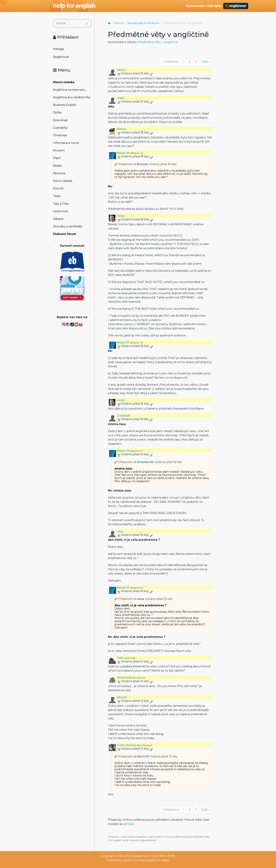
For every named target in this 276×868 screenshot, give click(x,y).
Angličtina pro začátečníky (72, 97)
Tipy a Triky (61, 204)
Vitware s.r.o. (141, 856)
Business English (65, 105)
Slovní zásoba (63, 181)
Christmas (60, 135)
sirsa (120, 531)
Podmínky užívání (119, 860)
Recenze (59, 173)
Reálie (57, 166)
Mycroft (122, 697)
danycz (122, 70)
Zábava (58, 219)
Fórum (119, 23)
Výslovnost (61, 211)
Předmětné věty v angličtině (158, 42)
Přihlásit (59, 49)
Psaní (57, 158)
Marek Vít (130, 153)
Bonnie (122, 129)
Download (60, 120)
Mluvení (59, 150)
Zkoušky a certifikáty (68, 226)
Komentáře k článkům (143, 23)
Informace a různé (66, 143)
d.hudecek (124, 416)
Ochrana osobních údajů (152, 860)
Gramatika (60, 128)
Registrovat (61, 57)
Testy (57, 196)
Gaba (121, 98)
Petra (126, 658)
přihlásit (129, 824)
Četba (57, 112)
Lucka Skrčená (135, 745)
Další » (206, 62)
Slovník (58, 188)
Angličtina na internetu (69, 90)
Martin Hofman (131, 678)
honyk (121, 216)
